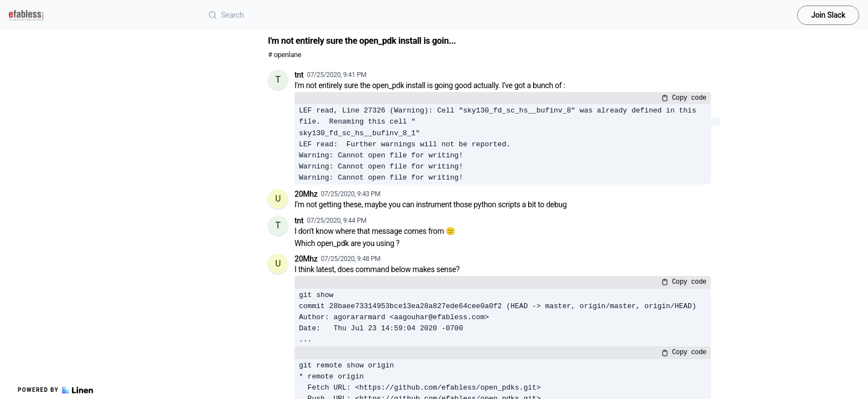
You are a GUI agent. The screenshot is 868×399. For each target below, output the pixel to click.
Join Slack (828, 15)
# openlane (285, 55)
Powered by (55, 390)
